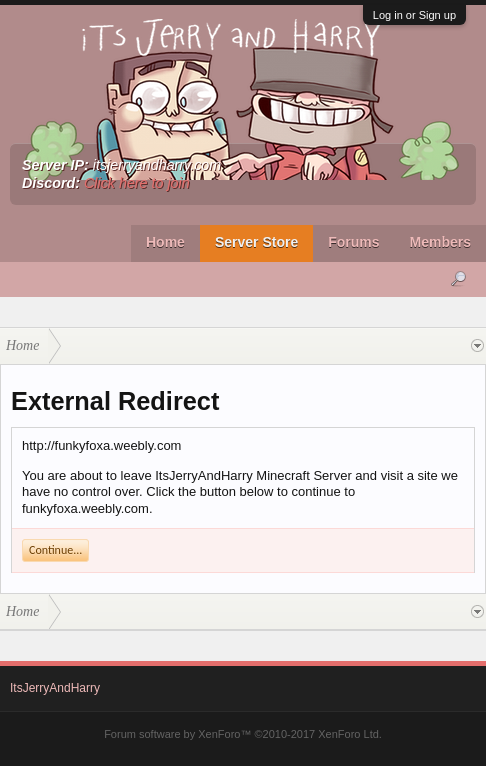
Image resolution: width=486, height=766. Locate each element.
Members (440, 242)
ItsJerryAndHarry (55, 688)
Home (165, 242)
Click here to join (137, 183)
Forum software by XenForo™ (243, 734)
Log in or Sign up (414, 15)
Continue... (55, 550)
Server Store (256, 242)
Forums (353, 242)
